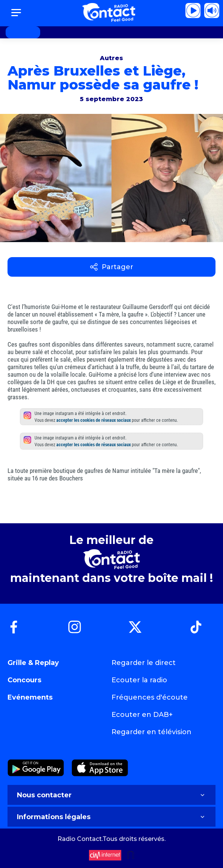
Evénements (30, 697)
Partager (112, 267)
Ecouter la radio (139, 680)
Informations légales (111, 817)
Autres (111, 58)
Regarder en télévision (151, 732)
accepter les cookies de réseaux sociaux (93, 420)
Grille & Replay (33, 663)
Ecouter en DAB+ (142, 715)
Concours (24, 680)
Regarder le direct (144, 663)
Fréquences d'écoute (150, 697)
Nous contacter (111, 795)
